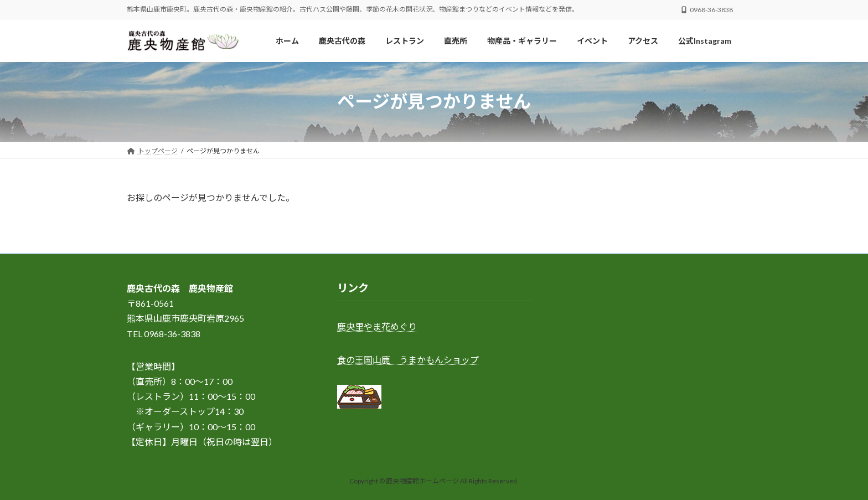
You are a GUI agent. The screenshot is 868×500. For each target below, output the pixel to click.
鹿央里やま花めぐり (377, 327)
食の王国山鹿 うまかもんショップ (408, 360)
